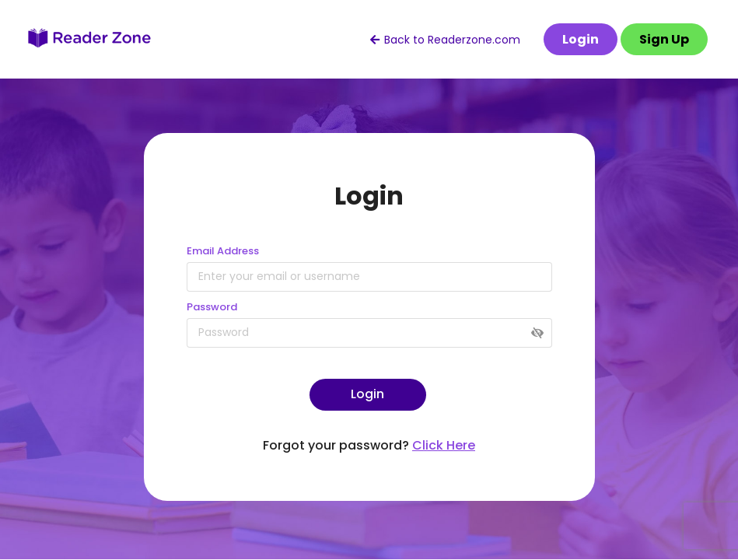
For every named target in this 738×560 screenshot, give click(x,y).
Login (581, 39)
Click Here (444, 445)
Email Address (223, 251)
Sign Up (664, 39)
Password (212, 307)
